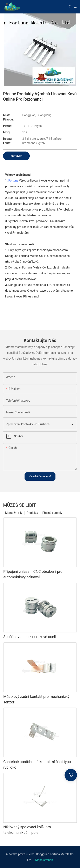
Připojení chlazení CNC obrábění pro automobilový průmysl (33, 574)
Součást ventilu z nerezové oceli (30, 637)
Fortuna (13, 181)
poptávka (16, 156)
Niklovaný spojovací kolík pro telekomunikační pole (27, 830)
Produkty (32, 513)
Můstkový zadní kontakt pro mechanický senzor (36, 699)
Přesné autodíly (52, 513)
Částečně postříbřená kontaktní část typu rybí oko (37, 764)
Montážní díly (14, 513)
